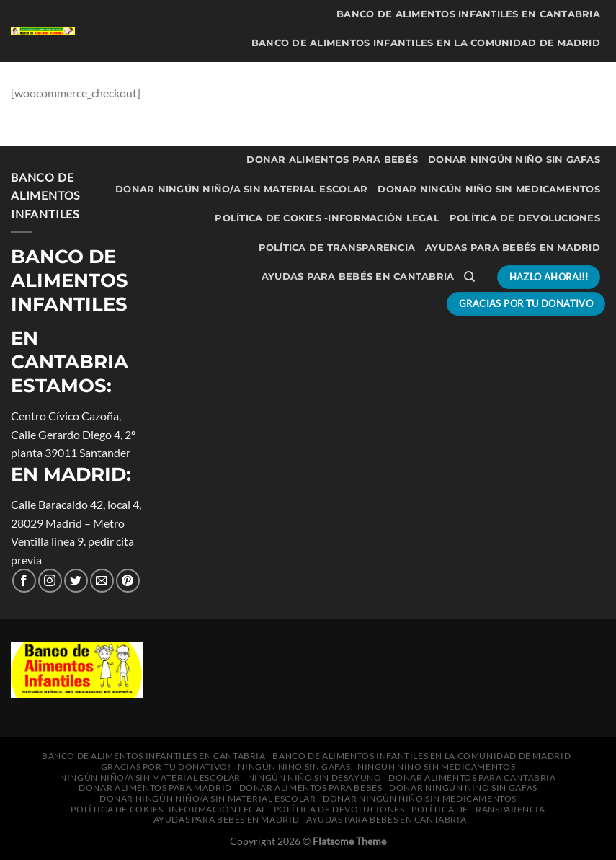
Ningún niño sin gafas (344, 72)
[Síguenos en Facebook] (24, 581)
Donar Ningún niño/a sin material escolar (241, 189)
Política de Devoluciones (525, 218)
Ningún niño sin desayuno (523, 101)
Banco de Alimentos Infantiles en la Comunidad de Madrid (426, 43)
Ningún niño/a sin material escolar (331, 101)
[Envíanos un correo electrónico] (102, 581)
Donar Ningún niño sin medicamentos (489, 189)
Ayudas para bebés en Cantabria (358, 276)
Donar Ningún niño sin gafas (514, 160)
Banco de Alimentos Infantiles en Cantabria (468, 14)
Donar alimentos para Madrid (510, 131)
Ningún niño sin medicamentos (510, 72)
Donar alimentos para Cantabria (311, 131)
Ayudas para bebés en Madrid (513, 248)
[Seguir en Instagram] (50, 581)
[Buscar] (469, 277)
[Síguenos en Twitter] (76, 581)
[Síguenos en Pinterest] (128, 581)
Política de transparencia (337, 248)
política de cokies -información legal (327, 218)
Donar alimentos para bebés (332, 160)
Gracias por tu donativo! (195, 72)
